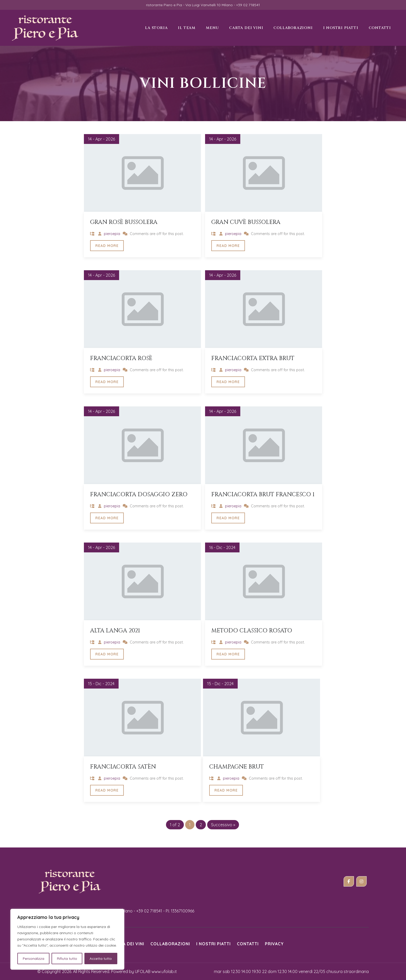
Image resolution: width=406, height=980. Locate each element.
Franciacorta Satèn (123, 767)
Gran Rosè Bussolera (124, 222)
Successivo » (223, 825)
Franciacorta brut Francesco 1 (263, 495)
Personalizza (33, 959)
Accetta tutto (101, 959)
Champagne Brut (237, 767)
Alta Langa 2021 (115, 631)
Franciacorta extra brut (253, 358)
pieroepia (112, 234)
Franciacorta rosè (121, 358)
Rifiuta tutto (67, 959)
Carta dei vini (128, 944)
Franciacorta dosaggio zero (139, 495)
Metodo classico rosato (252, 631)
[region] (67, 939)
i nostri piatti (213, 944)
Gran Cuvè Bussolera (246, 222)
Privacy (274, 944)
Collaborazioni (170, 944)
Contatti (248, 944)
